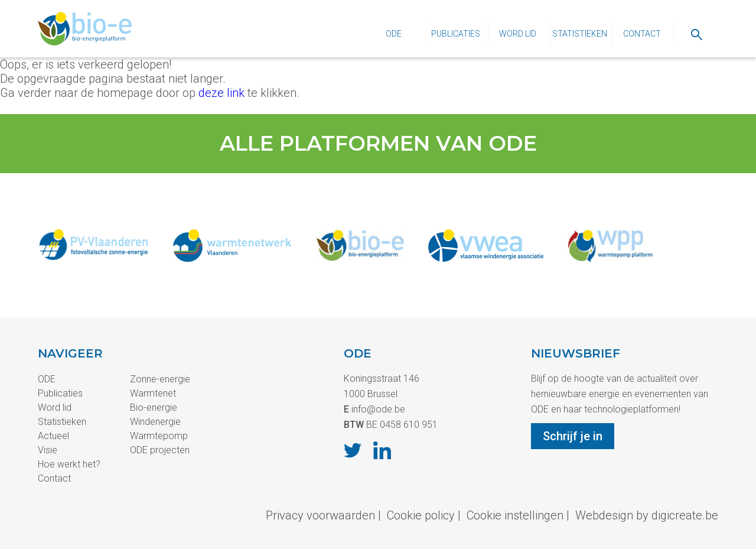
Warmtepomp (159, 436)
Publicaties (456, 34)
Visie (48, 450)
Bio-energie (154, 407)
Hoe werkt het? (69, 464)
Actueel (53, 436)
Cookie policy (421, 515)
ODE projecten (160, 450)
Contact (642, 34)
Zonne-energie (160, 379)
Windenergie (155, 422)
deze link (221, 93)
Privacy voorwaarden (320, 515)
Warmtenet (153, 393)
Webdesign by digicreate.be (647, 515)
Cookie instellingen (515, 515)
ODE (394, 34)
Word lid (518, 34)
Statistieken (580, 34)
